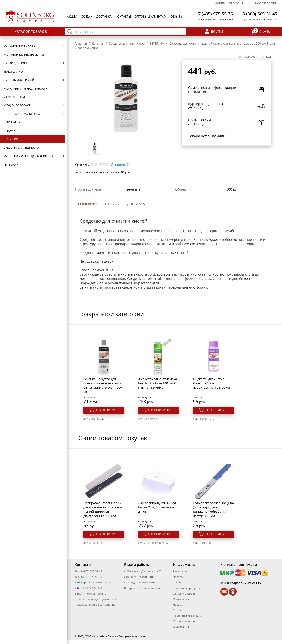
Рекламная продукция (187, 588)
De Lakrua (13, 122)
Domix (11, 131)
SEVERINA (13, 139)
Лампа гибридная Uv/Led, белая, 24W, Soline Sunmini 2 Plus (158, 507)
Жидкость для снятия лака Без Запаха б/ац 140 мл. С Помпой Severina (158, 383)
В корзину (106, 410)
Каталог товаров (31, 31)
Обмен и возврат (184, 593)
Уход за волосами (17, 105)
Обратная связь (265, 3)
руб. (260, 32)
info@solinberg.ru (95, 593)
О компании (181, 599)
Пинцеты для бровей (19, 80)
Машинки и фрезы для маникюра (28, 156)
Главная (81, 43)
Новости (178, 577)
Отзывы (177, 17)
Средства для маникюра (22, 114)
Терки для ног (14, 72)
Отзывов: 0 (120, 164)
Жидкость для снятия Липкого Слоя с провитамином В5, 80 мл (211, 383)
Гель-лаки (11, 164)
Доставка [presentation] (136, 204)
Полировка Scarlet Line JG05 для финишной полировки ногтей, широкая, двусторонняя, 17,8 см (104, 509)
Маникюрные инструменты (24, 55)
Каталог (98, 43)
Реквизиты (180, 571)
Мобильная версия (229, 3)
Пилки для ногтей (17, 63)
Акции (72, 17)
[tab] (88, 204)
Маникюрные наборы (20, 46)
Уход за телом (14, 97)
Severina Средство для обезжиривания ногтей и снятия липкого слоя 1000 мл (103, 385)
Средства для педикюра (21, 148)
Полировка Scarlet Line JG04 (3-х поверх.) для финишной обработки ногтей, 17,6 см (213, 509)
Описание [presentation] (88, 204)
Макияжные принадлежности (25, 88)
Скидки (87, 17)
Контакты (123, 17)
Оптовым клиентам (151, 17)
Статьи (177, 582)
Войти (217, 31)
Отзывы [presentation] (112, 204)
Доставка (104, 17)
